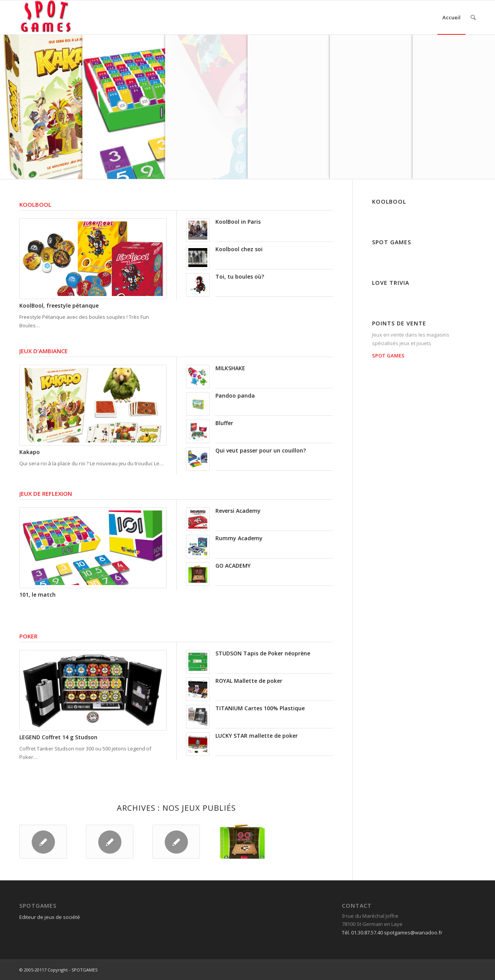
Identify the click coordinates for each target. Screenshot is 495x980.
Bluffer (224, 423)
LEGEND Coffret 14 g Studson (58, 737)
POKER (28, 636)
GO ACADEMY (233, 566)
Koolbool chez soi (239, 249)
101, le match (38, 595)
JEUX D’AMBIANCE (44, 351)
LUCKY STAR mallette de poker (257, 736)
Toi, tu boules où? (240, 276)
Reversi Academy (238, 511)
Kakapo (30, 452)
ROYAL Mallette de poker (249, 681)
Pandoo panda (235, 396)
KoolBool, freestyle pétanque (59, 305)
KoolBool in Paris (238, 222)
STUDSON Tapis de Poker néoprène (263, 653)
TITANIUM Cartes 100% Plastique (260, 708)
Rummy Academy (239, 538)
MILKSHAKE (230, 368)
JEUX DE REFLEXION (46, 493)
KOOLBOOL (35, 204)
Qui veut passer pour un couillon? (261, 450)
